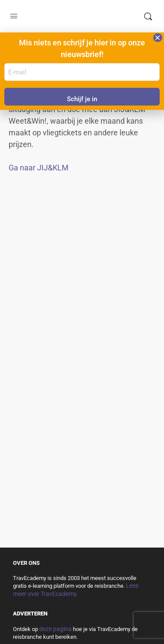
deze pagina (55, 629)
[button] (158, 38)
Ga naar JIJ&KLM (39, 168)
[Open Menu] (14, 17)
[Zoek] (148, 16)
